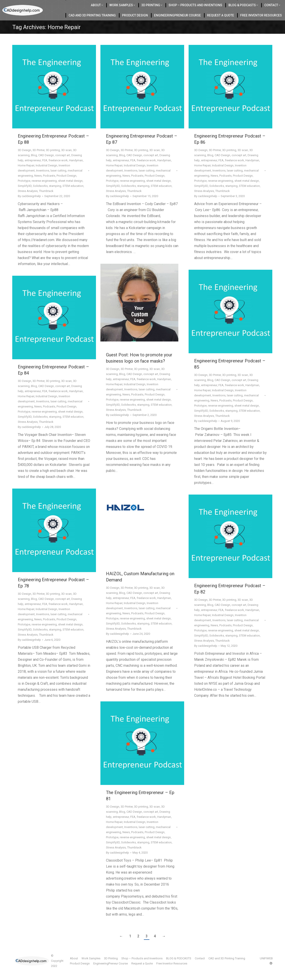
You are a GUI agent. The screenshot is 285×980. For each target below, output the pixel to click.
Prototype (24, 190)
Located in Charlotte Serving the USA (94, 5)
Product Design (66, 185)
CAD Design (46, 165)
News (38, 185)
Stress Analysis (28, 200)
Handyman (76, 170)
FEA (45, 170)
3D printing (53, 159)
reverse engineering (44, 190)
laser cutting (58, 180)
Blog (34, 165)
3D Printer (39, 159)
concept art (63, 165)
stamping (55, 195)
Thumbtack (46, 200)
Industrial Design (46, 175)
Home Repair (26, 175)
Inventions (43, 180)
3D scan (66, 159)
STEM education (73, 195)
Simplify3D (25, 195)
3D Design (24, 159)
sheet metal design (70, 190)
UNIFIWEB (266, 968)
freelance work (58, 170)
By (29, 205)
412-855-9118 (236, 5)
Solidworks (40, 195)
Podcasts (49, 185)
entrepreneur (33, 170)
